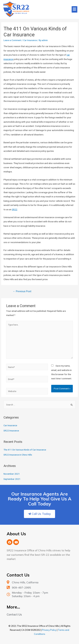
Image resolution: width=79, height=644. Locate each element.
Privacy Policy (49, 630)
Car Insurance (30, 40)
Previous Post (22, 291)
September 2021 (12, 479)
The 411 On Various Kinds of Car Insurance (25, 450)
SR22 (15, 209)
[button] (39, 514)
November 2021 (12, 474)
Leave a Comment (12, 40)
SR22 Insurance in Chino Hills (18, 455)
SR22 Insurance (11, 431)
